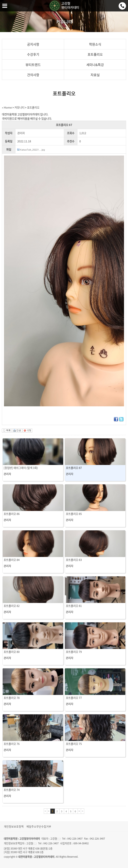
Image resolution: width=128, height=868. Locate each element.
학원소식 (95, 44)
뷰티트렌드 (33, 65)
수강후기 (33, 54)
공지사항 (33, 44)
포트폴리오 (95, 54)
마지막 (83, 811)
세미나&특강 (95, 65)
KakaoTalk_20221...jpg (33, 150)
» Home (7, 107)
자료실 (95, 75)
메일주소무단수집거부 (39, 826)
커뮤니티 (19, 107)
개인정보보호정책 (14, 826)
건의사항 (33, 75)
